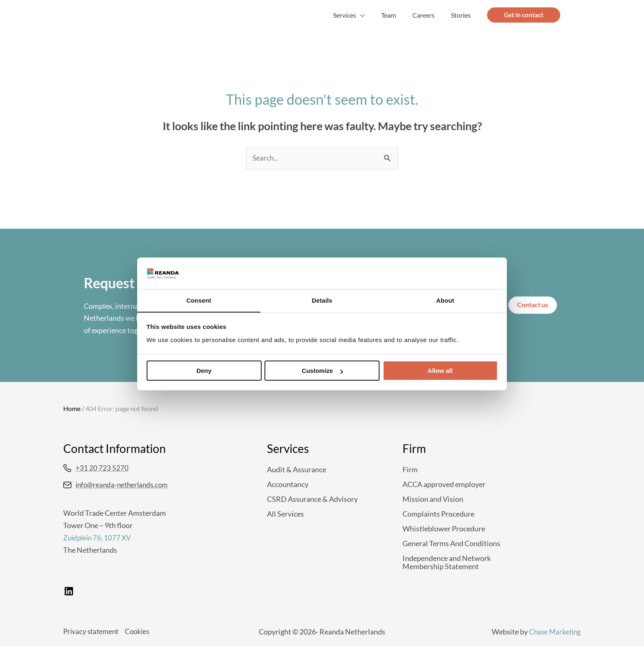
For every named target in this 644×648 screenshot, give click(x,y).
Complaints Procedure (438, 514)
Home (72, 409)
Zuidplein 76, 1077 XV (99, 538)
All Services (285, 514)
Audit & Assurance (297, 470)
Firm (410, 470)
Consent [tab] (199, 300)
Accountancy (288, 485)
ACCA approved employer (444, 485)
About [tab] (445, 300)
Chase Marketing (554, 633)
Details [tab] (322, 300)
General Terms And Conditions (451, 544)
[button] (372, 15)
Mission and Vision (433, 499)
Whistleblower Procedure (444, 529)
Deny (204, 371)
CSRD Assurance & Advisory (312, 499)
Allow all (440, 371)
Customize (322, 371)
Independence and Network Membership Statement (447, 563)
